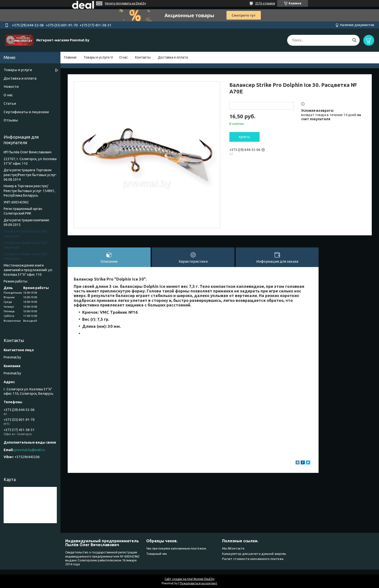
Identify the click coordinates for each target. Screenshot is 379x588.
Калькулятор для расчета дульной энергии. (254, 554)
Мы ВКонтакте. (234, 548)
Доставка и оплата (173, 57)
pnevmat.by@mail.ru (29, 450)
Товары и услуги (97, 57)
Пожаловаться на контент (199, 583)
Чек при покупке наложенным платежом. (176, 548)
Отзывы (11, 120)
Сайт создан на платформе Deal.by (189, 579)
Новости (11, 86)
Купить (245, 137)
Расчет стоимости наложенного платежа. (253, 559)
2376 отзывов (265, 3)
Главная (70, 57)
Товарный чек (157, 554)
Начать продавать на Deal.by (125, 3)
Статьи (10, 103)
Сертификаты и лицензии (26, 112)
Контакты (143, 57)
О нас (124, 57)
